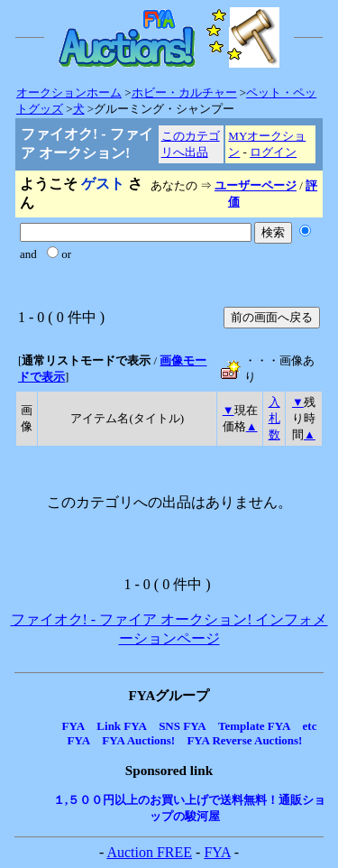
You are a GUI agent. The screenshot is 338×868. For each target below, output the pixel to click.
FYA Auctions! (138, 740)
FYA (74, 726)
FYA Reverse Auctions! (244, 740)
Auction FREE (149, 852)
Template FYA (254, 726)
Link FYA (122, 726)
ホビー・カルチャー (184, 92)
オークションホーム (69, 92)
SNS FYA (183, 726)
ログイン (273, 152)
